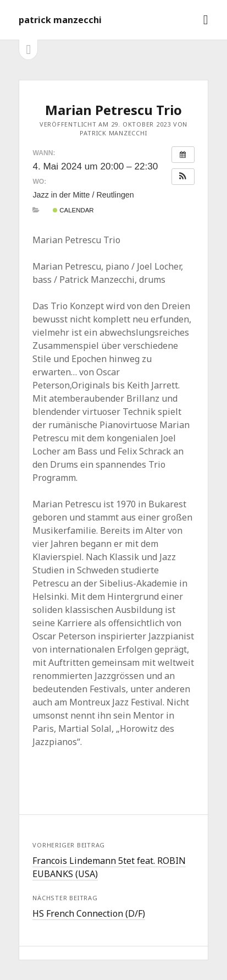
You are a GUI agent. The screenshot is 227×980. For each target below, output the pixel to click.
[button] (183, 177)
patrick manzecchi (60, 20)
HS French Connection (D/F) (89, 913)
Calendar (73, 210)
